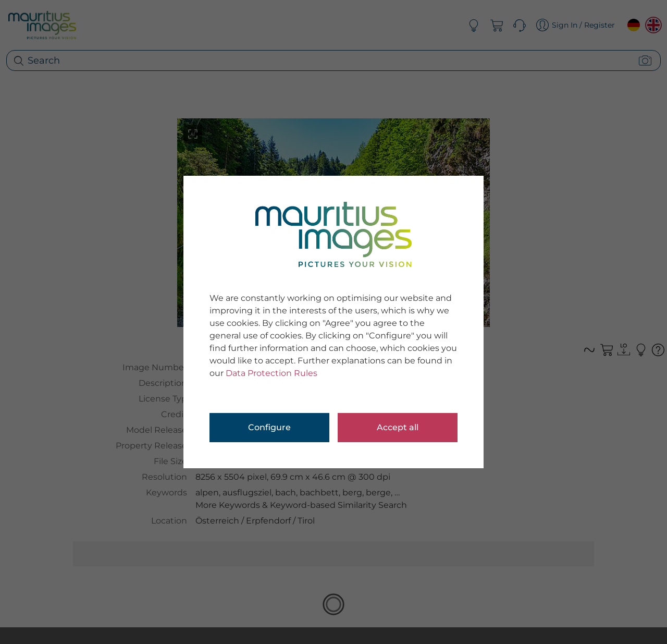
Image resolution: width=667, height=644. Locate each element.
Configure (269, 427)
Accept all (398, 427)
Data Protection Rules (271, 373)
